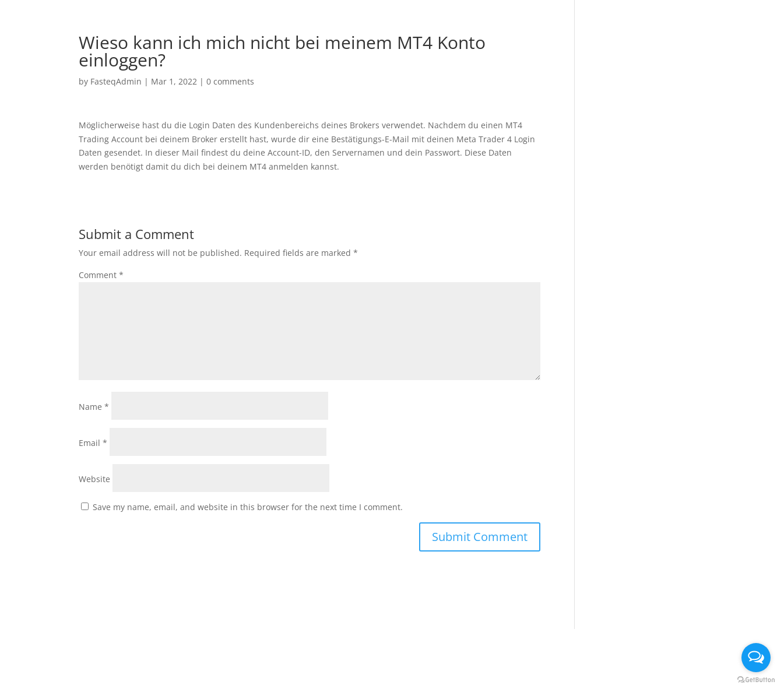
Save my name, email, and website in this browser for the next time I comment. (248, 507)
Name (94, 407)
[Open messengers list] (756, 658)
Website (94, 479)
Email (93, 443)
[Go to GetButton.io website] (756, 680)
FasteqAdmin (116, 81)
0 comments (230, 81)
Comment (101, 275)
